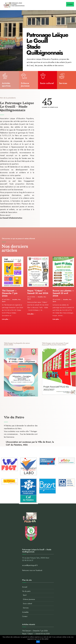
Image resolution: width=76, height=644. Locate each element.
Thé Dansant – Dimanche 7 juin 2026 (10, 293)
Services (63, 83)
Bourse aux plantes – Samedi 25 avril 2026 (63, 293)
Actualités (15, 300)
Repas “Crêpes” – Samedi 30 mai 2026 (38, 292)
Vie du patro (26, 591)
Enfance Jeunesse (25, 85)
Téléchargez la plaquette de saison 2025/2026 (43, 344)
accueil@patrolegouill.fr (30, 565)
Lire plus (9, 319)
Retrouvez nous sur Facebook (32, 570)
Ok (38, 642)
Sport (25, 595)
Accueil (25, 587)
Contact (25, 616)
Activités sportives (6, 85)
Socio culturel (47, 83)
